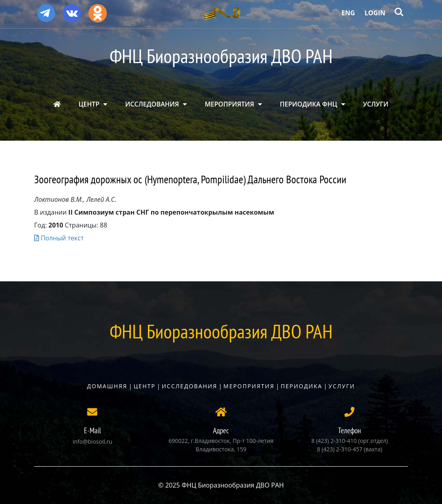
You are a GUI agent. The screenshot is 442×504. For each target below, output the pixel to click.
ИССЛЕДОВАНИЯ (152, 104)
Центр (144, 386)
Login (375, 13)
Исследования (189, 386)
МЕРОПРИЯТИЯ (230, 104)
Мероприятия (249, 386)
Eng (348, 13)
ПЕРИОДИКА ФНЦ (309, 104)
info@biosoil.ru (92, 442)
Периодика (302, 386)
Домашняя (107, 386)
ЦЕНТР (89, 104)
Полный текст (59, 238)
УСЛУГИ (376, 104)
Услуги (342, 386)
